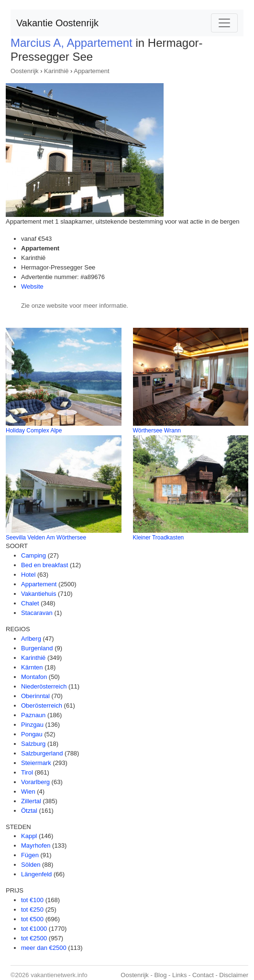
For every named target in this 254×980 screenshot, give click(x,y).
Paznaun (33, 715)
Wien (28, 792)
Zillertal (31, 801)
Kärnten (32, 667)
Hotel (28, 575)
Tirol (27, 772)
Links (179, 975)
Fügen (30, 855)
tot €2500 (34, 938)
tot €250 (32, 910)
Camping (33, 555)
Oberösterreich (42, 705)
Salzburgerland (42, 753)
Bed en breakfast (44, 565)
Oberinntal (35, 696)
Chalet (30, 603)
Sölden (31, 865)
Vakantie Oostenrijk (57, 23)
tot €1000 (34, 929)
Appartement (91, 71)
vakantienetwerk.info (59, 975)
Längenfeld (36, 874)
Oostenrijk (25, 71)
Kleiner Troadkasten (159, 538)
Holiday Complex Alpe (34, 431)
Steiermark (36, 763)
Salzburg (33, 744)
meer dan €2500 (44, 948)
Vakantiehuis (39, 594)
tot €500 (32, 919)
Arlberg (31, 639)
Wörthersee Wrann (157, 431)
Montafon (34, 677)
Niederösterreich (44, 686)
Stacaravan (37, 613)
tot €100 (32, 900)
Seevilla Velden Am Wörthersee (46, 538)
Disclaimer (234, 975)
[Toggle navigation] (224, 23)
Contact (203, 975)
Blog (160, 975)
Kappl (29, 836)
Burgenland (37, 648)
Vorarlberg (35, 782)
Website (32, 286)
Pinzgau (32, 725)
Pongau (32, 734)
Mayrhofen (36, 845)
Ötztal (29, 811)
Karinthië (56, 71)
